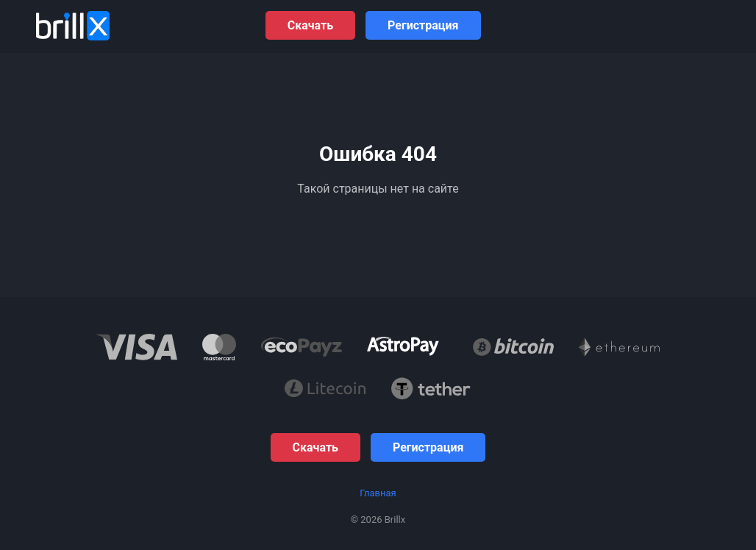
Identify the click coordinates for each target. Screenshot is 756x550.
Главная (378, 493)
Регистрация (423, 25)
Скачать (310, 25)
